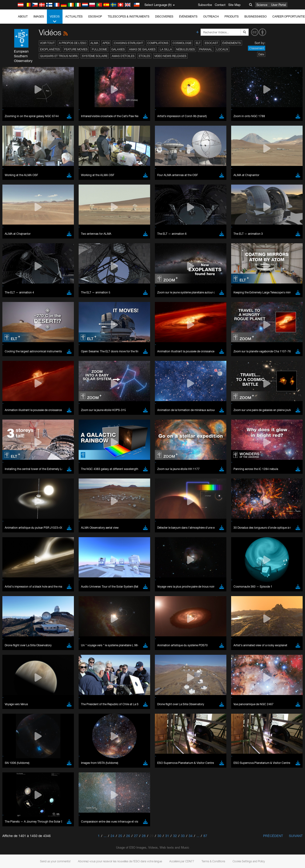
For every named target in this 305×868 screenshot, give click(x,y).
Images (39, 16)
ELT (198, 43)
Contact (220, 5)
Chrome (20, 594)
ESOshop (95, 16)
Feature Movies (76, 49)
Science (262, 5)
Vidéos (55, 19)
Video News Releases (170, 56)
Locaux (222, 49)
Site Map (234, 5)
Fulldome (99, 49)
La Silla (166, 49)
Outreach (211, 16)
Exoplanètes (50, 49)
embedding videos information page (267, 516)
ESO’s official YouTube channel (111, 512)
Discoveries (164, 16)
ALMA (94, 43)
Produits (232, 16)
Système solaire (95, 56)
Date (261, 54)
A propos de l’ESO (73, 43)
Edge (18, 598)
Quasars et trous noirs (59, 56)
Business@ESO (256, 16)
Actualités (74, 16)
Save (15, 677)
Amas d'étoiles (123, 56)
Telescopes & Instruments (129, 16)
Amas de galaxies (142, 49)
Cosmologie (182, 43)
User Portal (279, 5)
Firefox (18, 603)
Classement (257, 48)
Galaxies (118, 49)
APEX (106, 43)
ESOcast (211, 43)
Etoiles (144, 56)
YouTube (10, 512)
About (23, 16)
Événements (188, 16)
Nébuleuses (186, 49)
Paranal (206, 49)
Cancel (38, 677)
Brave (18, 590)
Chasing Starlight (128, 43)
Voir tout (47, 43)
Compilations (158, 43)
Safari (18, 607)
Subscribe (205, 5)
